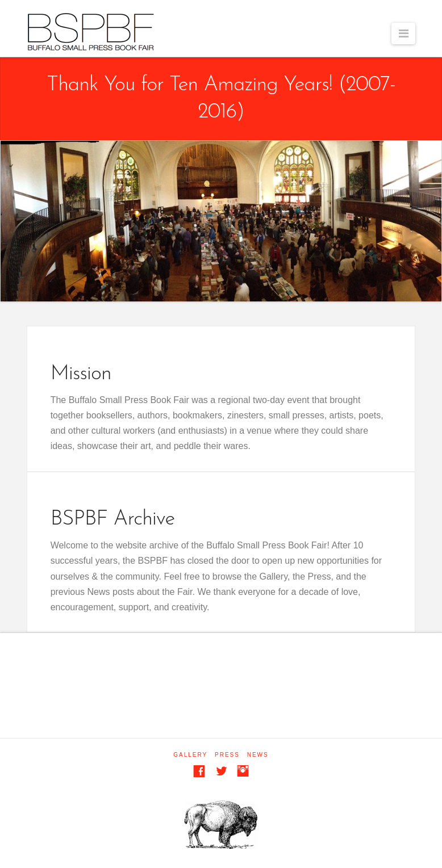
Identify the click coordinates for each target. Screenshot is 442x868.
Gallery (190, 755)
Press (227, 755)
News (258, 755)
